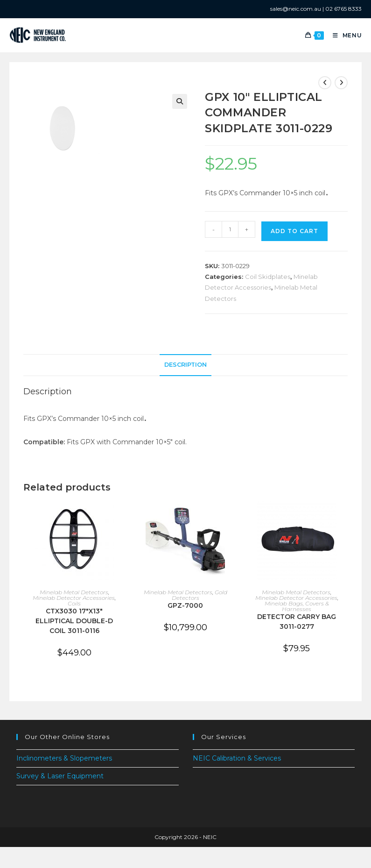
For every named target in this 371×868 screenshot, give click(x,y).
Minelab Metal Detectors (74, 592)
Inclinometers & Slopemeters (64, 758)
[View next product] (341, 83)
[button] (180, 101)
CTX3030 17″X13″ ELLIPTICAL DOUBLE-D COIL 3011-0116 (74, 621)
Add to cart (294, 231)
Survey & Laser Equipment (60, 776)
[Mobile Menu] (344, 35)
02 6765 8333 (343, 9)
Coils (74, 603)
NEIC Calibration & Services (237, 758)
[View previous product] (325, 83)
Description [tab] (185, 365)
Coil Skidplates (268, 277)
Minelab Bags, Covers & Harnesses (297, 606)
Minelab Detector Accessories (74, 598)
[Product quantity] (230, 229)
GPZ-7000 (185, 605)
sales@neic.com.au (296, 9)
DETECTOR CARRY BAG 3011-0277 (297, 622)
